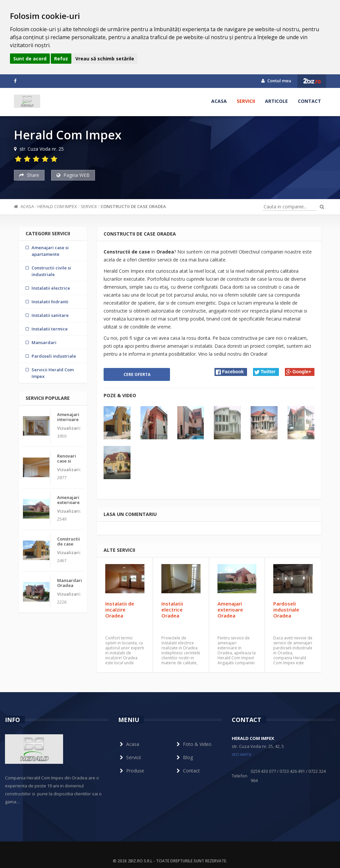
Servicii (246, 101)
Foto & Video (193, 744)
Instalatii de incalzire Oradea (120, 610)
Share (29, 175)
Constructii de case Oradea (133, 206)
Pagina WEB (73, 175)
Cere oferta (137, 374)
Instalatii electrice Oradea (172, 610)
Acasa (219, 101)
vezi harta (242, 755)
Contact (309, 101)
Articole (276, 101)
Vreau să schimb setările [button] (105, 59)
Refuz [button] (61, 59)
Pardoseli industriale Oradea (286, 610)
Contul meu (276, 81)
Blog (184, 757)
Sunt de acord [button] (30, 59)
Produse (131, 771)
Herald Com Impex (57, 206)
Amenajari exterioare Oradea (230, 610)
